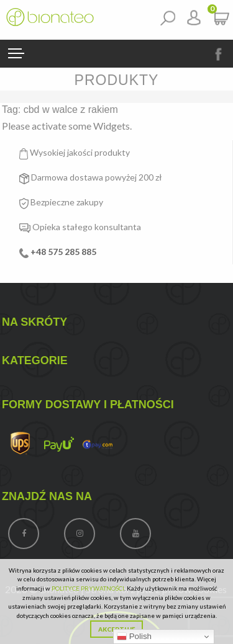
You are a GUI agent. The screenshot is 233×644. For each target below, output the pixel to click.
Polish (134, 637)
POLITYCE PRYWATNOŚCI (88, 588)
